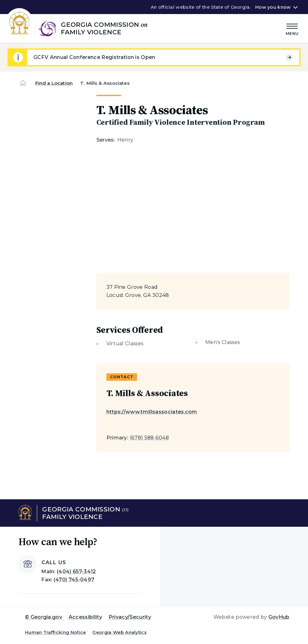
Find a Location (54, 83)
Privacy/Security (130, 617)
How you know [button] (273, 7)
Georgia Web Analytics (120, 632)
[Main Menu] (292, 29)
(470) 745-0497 (74, 580)
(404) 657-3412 (76, 571)
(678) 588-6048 (149, 438)
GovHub (279, 617)
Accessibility (85, 617)
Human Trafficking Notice (56, 632)
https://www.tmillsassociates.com (152, 412)
